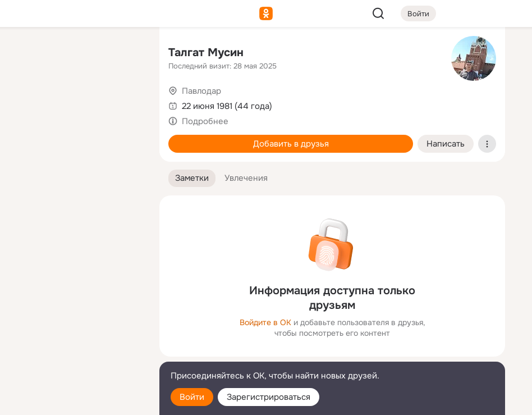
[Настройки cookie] (76, 400)
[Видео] (126, 103)
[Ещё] (76, 328)
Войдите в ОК (265, 322)
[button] (192, 178)
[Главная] (27, 54)
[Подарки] (27, 153)
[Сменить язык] (76, 352)
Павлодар (201, 91)
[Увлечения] (76, 54)
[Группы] (126, 54)
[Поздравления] (76, 153)
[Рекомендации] (76, 202)
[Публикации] (27, 103)
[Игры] (126, 153)
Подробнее (205, 121)
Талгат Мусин (206, 53)
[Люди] (76, 103)
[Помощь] (27, 202)
